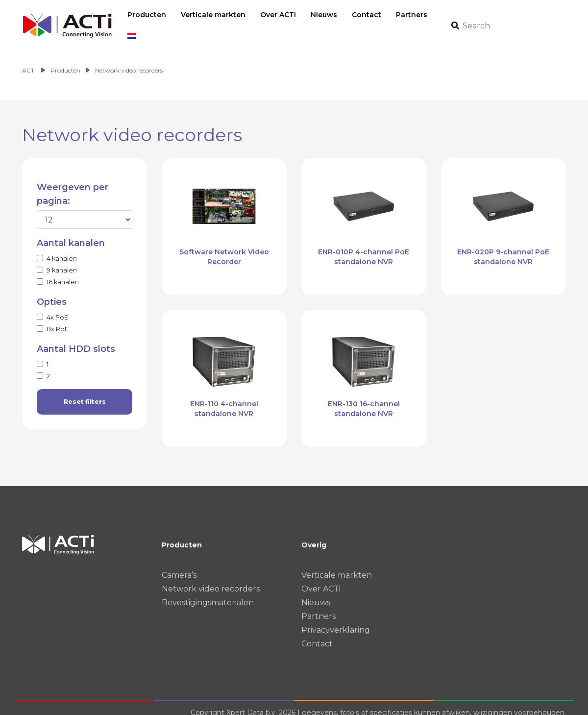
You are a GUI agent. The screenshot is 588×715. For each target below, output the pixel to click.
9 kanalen (62, 260)
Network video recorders (211, 579)
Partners (318, 606)
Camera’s (179, 565)
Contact (317, 633)
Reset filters (85, 391)
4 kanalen (62, 248)
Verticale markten (337, 565)
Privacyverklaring (336, 620)
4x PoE (57, 307)
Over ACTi (321, 579)
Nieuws (316, 592)
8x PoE (58, 319)
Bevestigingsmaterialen (208, 592)
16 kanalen (63, 272)
